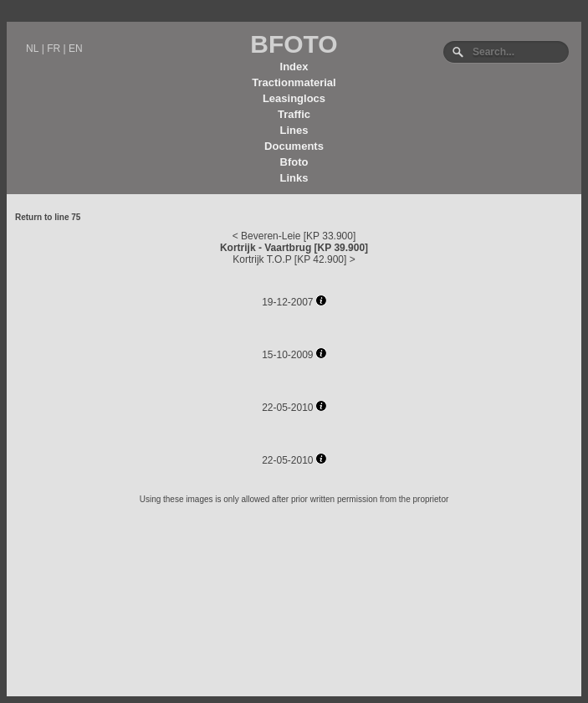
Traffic (294, 114)
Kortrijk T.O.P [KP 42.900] (289, 259)
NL (32, 49)
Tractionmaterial (294, 82)
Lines (294, 130)
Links (294, 178)
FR (54, 49)
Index (294, 67)
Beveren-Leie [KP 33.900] (298, 236)
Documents (294, 146)
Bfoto (294, 162)
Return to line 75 (48, 217)
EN (76, 49)
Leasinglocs (294, 98)
